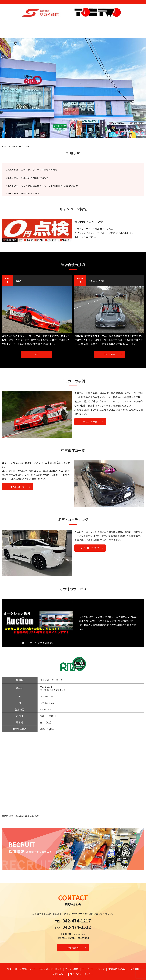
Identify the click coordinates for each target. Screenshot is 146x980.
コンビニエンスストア (84, 23)
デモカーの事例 (90, 412)
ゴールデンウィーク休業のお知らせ (39, 160)
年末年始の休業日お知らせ (35, 168)
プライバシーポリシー (82, 964)
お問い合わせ (131, 23)
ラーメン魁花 (66, 23)
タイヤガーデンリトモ (47, 23)
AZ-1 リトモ (109, 345)
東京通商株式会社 (104, 23)
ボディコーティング (90, 538)
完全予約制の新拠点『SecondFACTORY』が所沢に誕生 (49, 176)
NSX (37, 345)
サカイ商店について (26, 23)
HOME (12, 23)
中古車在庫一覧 (17, 477)
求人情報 (119, 23)
